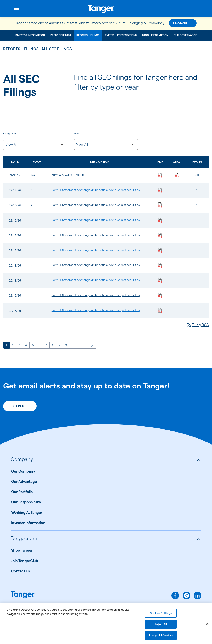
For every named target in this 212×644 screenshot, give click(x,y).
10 (68, 345)
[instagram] (186, 595)
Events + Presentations (121, 35)
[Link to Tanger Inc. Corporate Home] (106, 8)
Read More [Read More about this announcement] (180, 23)
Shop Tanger (22, 550)
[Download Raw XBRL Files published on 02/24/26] (177, 175)
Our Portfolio (22, 492)
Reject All (161, 626)
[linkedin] (197, 595)
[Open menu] (16, 8)
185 (82, 345)
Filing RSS (198, 325)
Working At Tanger (27, 512)
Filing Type (10, 134)
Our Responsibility (26, 502)
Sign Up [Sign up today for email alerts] (20, 406)
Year (76, 134)
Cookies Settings (161, 615)
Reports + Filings (88, 35)
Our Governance (185, 35)
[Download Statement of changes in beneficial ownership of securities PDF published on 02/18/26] (160, 190)
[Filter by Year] (106, 145)
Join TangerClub (25, 561)
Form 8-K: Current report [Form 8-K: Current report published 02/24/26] (68, 175)
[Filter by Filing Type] (35, 145)
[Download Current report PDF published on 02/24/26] (160, 175)
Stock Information (155, 35)
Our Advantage (24, 481)
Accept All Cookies (161, 637)
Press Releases (61, 35)
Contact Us (20, 571)
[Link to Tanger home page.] (23, 595)
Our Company (23, 471)
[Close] (207, 626)
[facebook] (175, 595)
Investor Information (30, 35)
